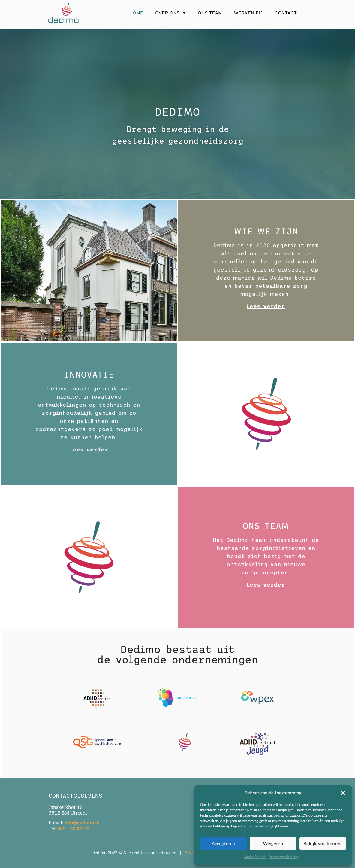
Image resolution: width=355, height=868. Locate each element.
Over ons (170, 13)
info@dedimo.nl (81, 823)
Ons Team (210, 13)
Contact (286, 13)
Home (136, 13)
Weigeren (273, 844)
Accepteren (223, 844)
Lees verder (89, 450)
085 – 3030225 (73, 829)
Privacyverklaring (284, 857)
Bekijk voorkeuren (323, 844)
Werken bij (248, 13)
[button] (343, 793)
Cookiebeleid (255, 857)
